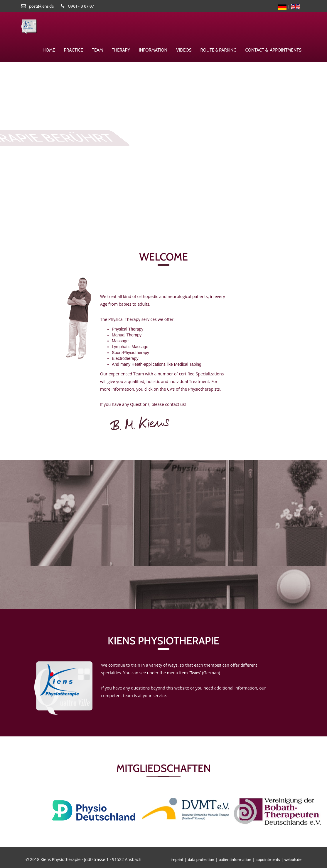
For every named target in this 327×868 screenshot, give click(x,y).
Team (97, 50)
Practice (74, 50)
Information (153, 50)
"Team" (195, 673)
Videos (184, 50)
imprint (177, 860)
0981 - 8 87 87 (81, 6)
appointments (268, 860)
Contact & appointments (273, 50)
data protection (201, 860)
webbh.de (293, 860)
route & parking (219, 50)
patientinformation (235, 860)
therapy (121, 50)
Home (49, 50)
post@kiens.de (41, 6)
